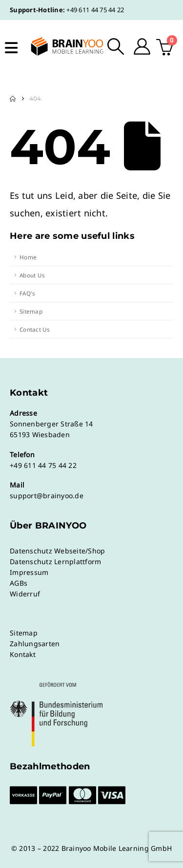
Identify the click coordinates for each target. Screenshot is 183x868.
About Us (32, 275)
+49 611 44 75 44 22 (95, 10)
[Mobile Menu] (11, 48)
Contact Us (35, 329)
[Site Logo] (61, 46)
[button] (116, 46)
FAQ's (27, 293)
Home (28, 257)
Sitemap (31, 311)
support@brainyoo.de (47, 496)
